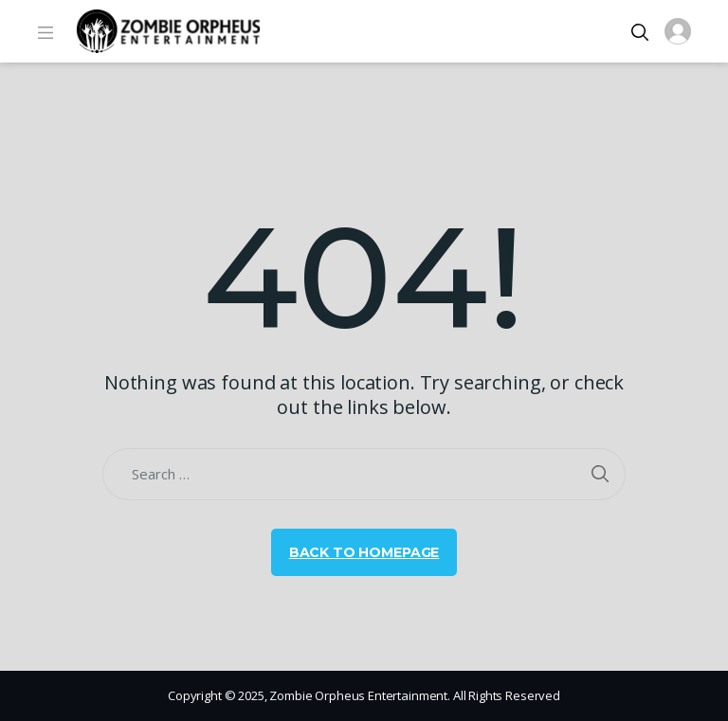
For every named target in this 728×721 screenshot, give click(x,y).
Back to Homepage (364, 552)
